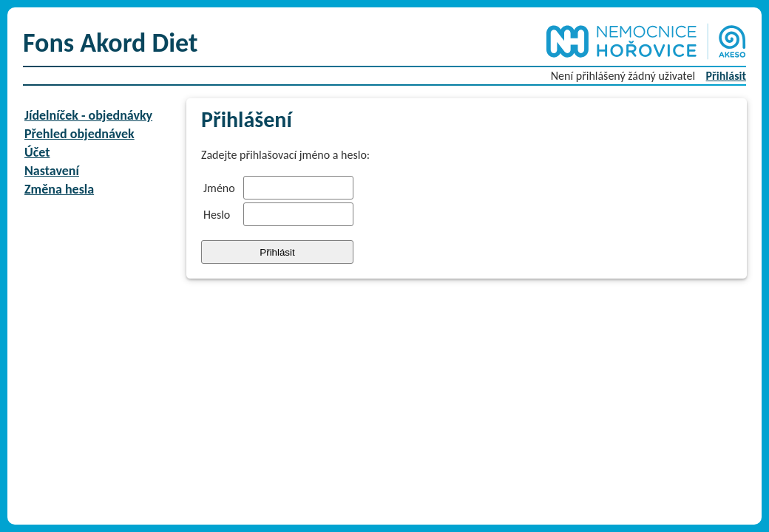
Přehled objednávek (79, 134)
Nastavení (52, 171)
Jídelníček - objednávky (88, 115)
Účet (37, 152)
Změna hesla (59, 189)
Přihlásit (726, 76)
